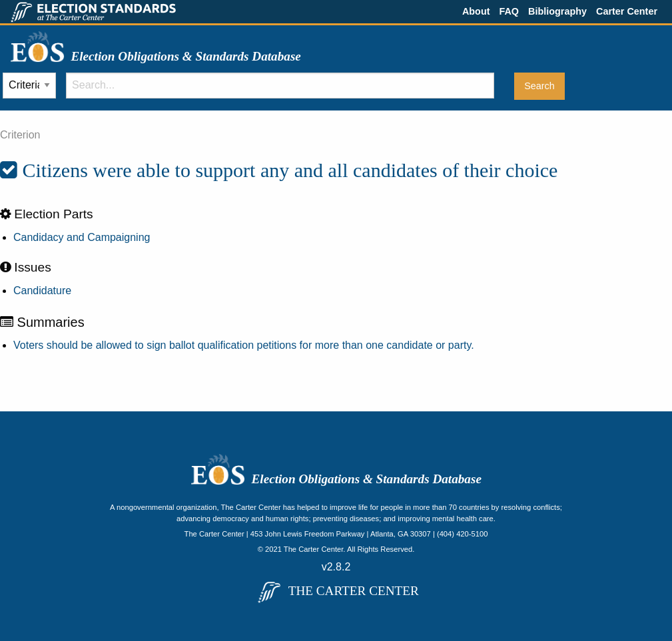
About (476, 11)
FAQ (509, 11)
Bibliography (557, 11)
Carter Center (627, 11)
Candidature (42, 291)
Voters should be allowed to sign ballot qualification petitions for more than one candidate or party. (244, 345)
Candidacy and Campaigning (82, 237)
